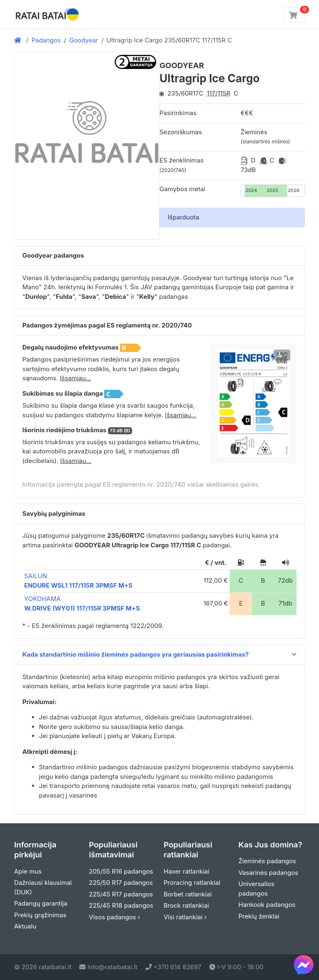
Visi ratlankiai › (185, 917)
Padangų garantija (41, 903)
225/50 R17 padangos (121, 883)
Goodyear (84, 40)
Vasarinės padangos (268, 873)
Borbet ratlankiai (188, 894)
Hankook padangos (267, 905)
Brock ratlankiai (186, 905)
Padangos (46, 40)
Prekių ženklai (259, 916)
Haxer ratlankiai (186, 871)
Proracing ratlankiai (192, 883)
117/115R (219, 93)
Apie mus (28, 871)
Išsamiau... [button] (75, 378)
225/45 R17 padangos (121, 894)
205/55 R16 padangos (121, 871)
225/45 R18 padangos (121, 905)
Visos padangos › (114, 917)
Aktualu (25, 926)
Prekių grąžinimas (40, 915)
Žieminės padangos (267, 861)
